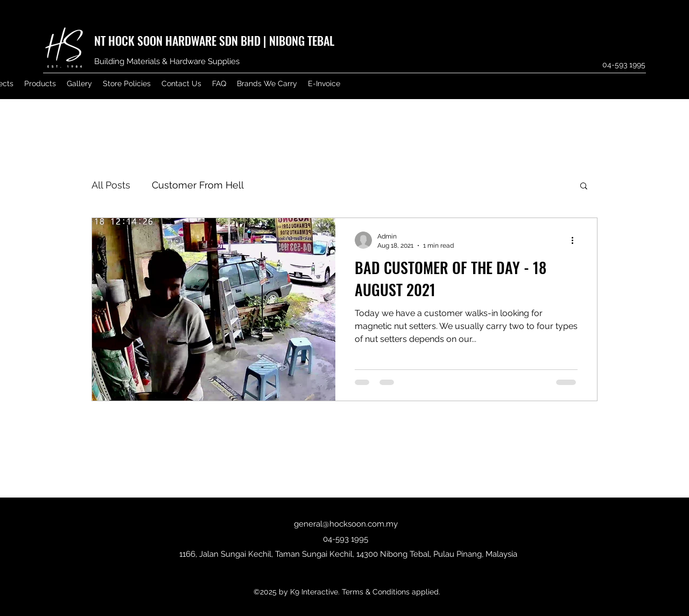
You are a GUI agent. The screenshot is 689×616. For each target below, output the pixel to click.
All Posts (111, 185)
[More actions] (576, 240)
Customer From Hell (198, 185)
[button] (584, 187)
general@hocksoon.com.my (346, 524)
